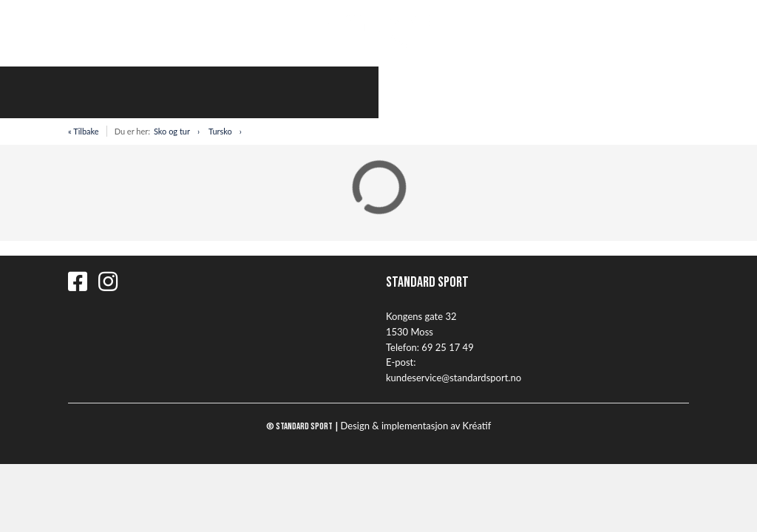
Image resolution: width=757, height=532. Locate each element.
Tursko (220, 131)
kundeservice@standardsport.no (454, 378)
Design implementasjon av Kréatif (416, 426)
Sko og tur (172, 131)
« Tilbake (84, 131)
